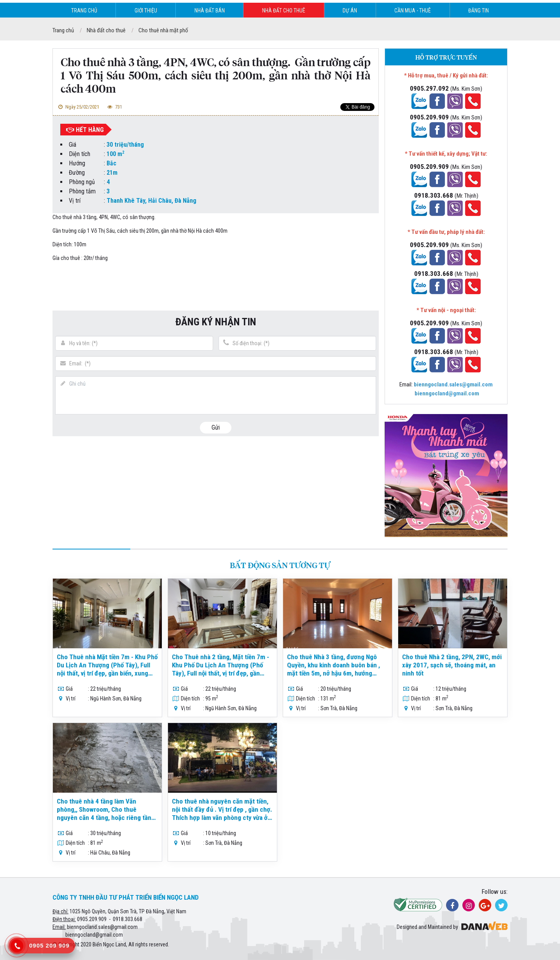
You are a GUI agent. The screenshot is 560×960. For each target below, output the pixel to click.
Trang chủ (63, 30)
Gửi (216, 427)
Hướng (77, 163)
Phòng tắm (82, 191)
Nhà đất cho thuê (106, 30)
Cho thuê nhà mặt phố (163, 30)
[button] (365, 86)
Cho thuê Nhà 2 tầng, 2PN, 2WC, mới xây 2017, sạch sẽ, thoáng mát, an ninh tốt (452, 665)
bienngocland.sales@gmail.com (102, 927)
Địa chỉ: (60, 911)
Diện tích (80, 154)
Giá (73, 145)
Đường (77, 173)
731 (114, 107)
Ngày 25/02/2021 (78, 107)
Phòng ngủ (82, 182)
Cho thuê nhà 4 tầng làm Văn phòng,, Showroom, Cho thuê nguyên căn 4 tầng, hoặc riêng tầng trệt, (106, 813)
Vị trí (75, 201)
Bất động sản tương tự (280, 566)
